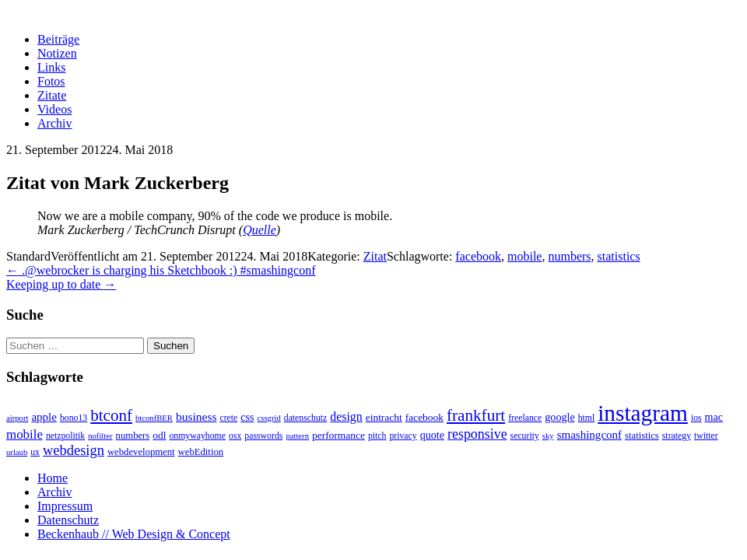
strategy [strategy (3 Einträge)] (677, 436)
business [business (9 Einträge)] (196, 416)
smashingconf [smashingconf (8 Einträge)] (589, 435)
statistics (619, 256)
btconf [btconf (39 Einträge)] (111, 415)
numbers (569, 256)
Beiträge (58, 39)
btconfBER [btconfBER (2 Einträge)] (154, 418)
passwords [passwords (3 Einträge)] (263, 436)
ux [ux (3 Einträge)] (35, 452)
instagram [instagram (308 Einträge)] (643, 413)
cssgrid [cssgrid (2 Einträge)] (269, 418)
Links (51, 67)
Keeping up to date (61, 284)
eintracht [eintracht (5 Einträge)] (384, 417)
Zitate (52, 95)
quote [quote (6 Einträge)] (432, 435)
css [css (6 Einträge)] (247, 417)
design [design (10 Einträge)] (346, 416)
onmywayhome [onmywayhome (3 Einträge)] (197, 436)
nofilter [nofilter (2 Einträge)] (100, 436)
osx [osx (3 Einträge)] (235, 436)
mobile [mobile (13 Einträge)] (25, 434)
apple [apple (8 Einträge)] (44, 417)
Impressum (65, 506)
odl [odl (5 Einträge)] (159, 435)
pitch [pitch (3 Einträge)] (377, 436)
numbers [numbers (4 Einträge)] (133, 436)
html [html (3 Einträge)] (587, 418)
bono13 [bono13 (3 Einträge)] (74, 418)
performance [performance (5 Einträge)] (338, 435)
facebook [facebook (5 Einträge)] (424, 417)
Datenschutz (68, 520)
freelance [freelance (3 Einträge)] (525, 418)
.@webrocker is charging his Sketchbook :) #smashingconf (161, 270)
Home (53, 478)
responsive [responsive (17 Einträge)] (477, 434)
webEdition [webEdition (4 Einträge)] (201, 452)
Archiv (54, 123)
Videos (54, 109)
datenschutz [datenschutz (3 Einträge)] (306, 418)
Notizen (57, 53)
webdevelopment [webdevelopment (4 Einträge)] (141, 452)
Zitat (375, 256)
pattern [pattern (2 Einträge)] (297, 436)
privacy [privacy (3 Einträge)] (403, 436)
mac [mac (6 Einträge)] (714, 417)
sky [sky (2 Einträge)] (548, 436)
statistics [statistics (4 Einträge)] (642, 436)
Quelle (260, 230)
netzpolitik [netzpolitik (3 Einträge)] (65, 436)
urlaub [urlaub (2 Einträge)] (17, 452)
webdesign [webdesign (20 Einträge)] (74, 450)
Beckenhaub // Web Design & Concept (134, 534)
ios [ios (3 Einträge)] (696, 418)
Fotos (51, 81)
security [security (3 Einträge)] (525, 436)
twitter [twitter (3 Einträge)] (706, 436)
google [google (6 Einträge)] (559, 417)
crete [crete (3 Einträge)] (228, 418)
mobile (524, 256)
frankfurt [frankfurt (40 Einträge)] (476, 415)
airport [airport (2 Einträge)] (17, 418)
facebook (478, 256)
